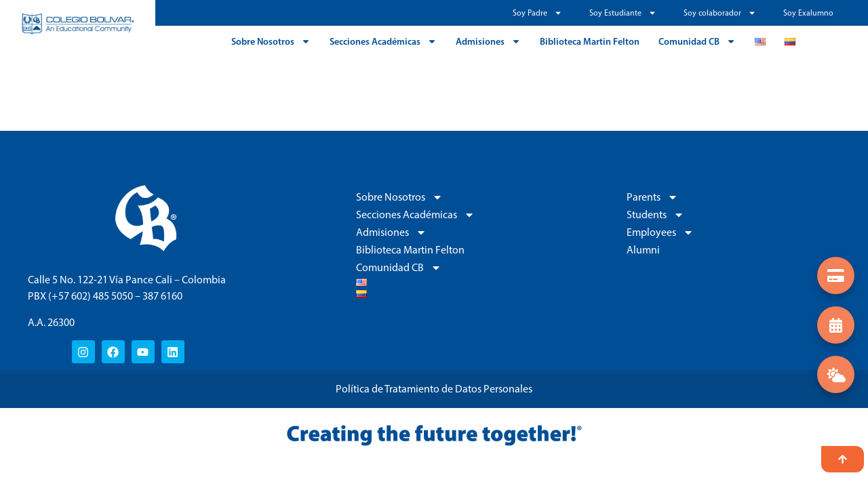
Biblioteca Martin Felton (590, 41)
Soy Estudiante (623, 13)
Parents (652, 197)
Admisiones (488, 41)
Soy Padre (537, 13)
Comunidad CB (697, 41)
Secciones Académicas (383, 41)
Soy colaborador (720, 13)
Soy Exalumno (808, 13)
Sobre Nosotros (271, 41)
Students (655, 215)
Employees (660, 232)
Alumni (643, 250)
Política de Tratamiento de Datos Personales (434, 389)
